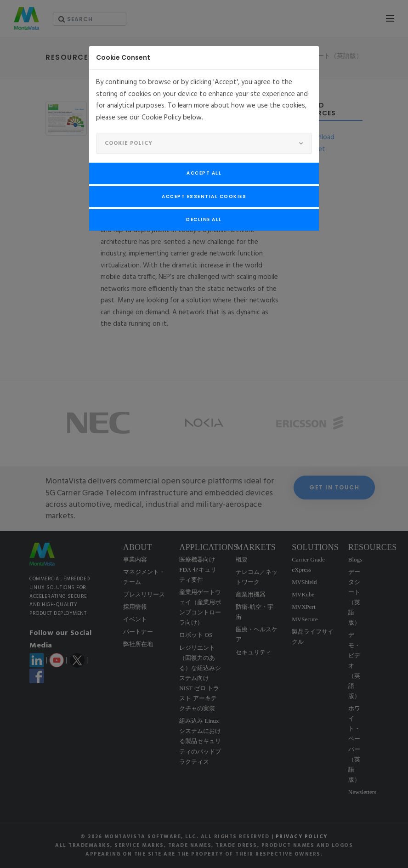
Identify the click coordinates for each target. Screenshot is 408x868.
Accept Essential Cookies (204, 196)
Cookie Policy (129, 143)
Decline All (204, 219)
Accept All (204, 173)
